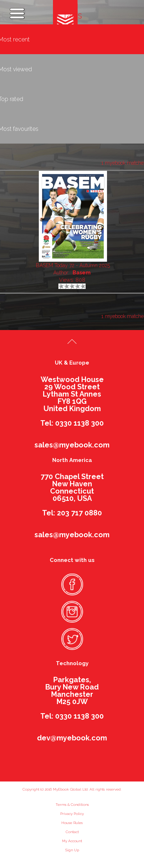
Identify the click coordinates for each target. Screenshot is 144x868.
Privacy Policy (72, 814)
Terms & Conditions (72, 805)
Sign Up (72, 850)
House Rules (72, 823)
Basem (82, 273)
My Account (72, 841)
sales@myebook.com (72, 445)
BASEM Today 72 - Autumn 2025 (73, 265)
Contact (72, 832)
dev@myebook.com (72, 738)
